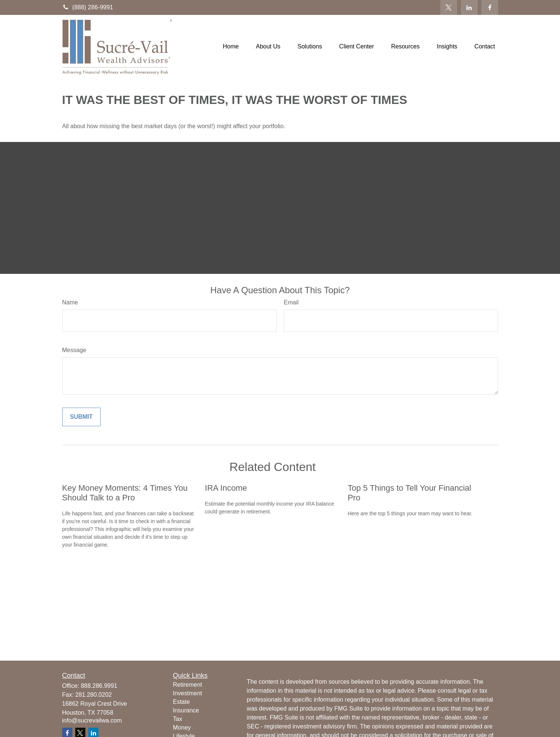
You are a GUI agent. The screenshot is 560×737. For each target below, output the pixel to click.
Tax (178, 719)
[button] (231, 47)
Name (70, 302)
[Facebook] (490, 7)
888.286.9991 (99, 686)
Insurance (186, 710)
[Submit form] (81, 417)
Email (291, 302)
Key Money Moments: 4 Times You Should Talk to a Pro (125, 493)
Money (182, 727)
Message (74, 350)
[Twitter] (449, 7)
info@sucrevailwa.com (92, 720)
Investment (187, 693)
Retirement (187, 685)
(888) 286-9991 (88, 7)
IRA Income (226, 488)
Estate (181, 702)
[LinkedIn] (469, 7)
